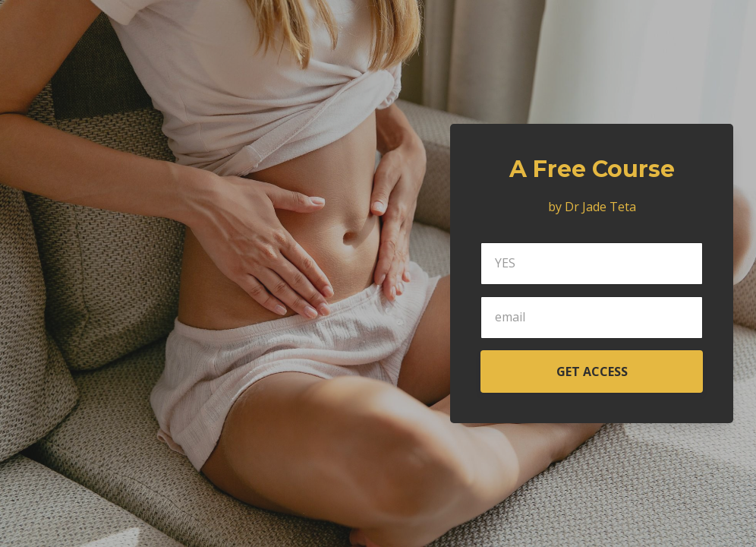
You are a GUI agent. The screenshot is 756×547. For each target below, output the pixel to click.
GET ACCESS (592, 372)
